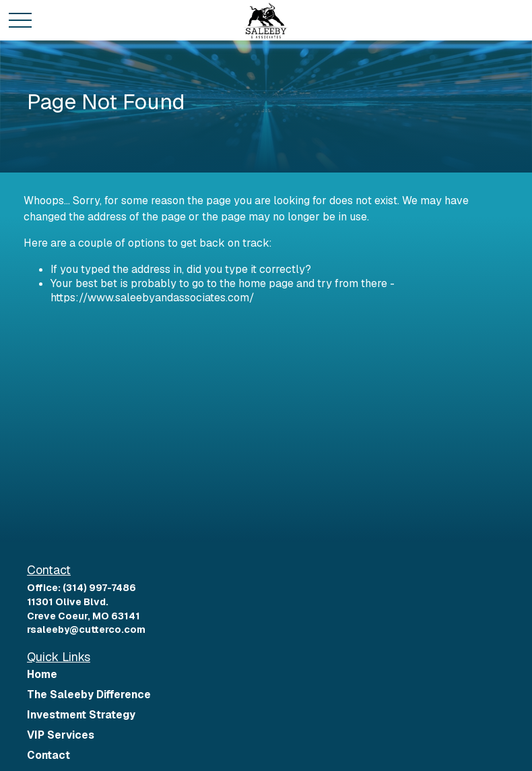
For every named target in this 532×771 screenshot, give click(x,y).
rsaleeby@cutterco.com (86, 629)
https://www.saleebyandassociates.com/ (153, 298)
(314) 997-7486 (99, 588)
